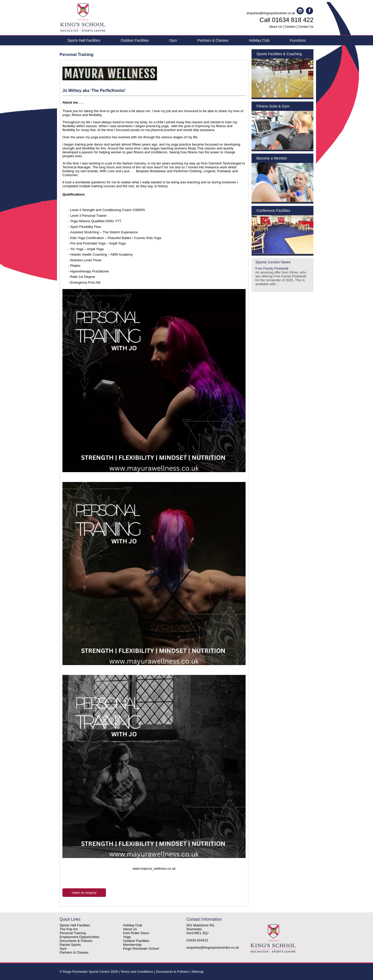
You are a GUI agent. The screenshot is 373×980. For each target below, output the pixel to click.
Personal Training (73, 933)
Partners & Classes (213, 40)
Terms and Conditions (137, 972)
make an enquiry (84, 893)
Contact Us (306, 27)
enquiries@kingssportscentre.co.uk (271, 13)
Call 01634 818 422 (286, 20)
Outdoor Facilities (135, 40)
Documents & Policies (76, 941)
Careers (290, 27)
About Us (275, 27)
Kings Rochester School (141, 949)
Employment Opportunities (79, 937)
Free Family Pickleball (282, 276)
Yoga (127, 937)
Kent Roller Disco (136, 933)
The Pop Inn (69, 929)
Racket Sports (70, 945)
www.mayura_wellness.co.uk (154, 869)
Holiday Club (259, 40)
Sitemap (198, 972)
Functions (298, 40)
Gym (173, 40)
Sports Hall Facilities (84, 40)
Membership (132, 945)
